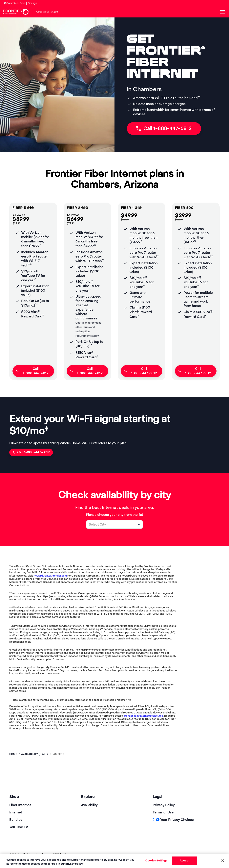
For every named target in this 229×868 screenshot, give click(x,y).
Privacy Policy (164, 805)
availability (30, 754)
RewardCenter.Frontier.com (50, 576)
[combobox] (110, 524)
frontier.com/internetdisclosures (144, 716)
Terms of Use (163, 812)
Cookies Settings (156, 861)
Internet (16, 812)
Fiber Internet (20, 805)
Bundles (16, 820)
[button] (139, 525)
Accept (185, 861)
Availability (89, 805)
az (44, 754)
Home (13, 754)
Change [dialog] (32, 3)
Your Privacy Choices (173, 820)
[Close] (223, 860)
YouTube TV (19, 827)
